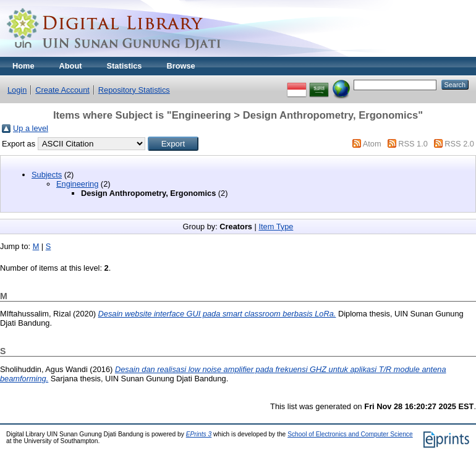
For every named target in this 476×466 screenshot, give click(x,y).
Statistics (125, 66)
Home (23, 66)
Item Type (276, 227)
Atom (372, 144)
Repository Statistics (134, 90)
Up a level (31, 128)
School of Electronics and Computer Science (350, 434)
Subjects (47, 175)
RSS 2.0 (459, 144)
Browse (181, 66)
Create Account (62, 90)
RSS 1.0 (413, 144)
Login (17, 90)
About (71, 66)
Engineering (77, 184)
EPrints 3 (199, 434)
